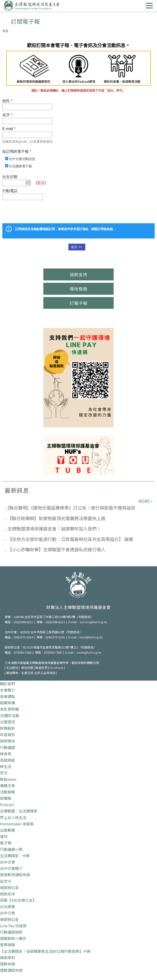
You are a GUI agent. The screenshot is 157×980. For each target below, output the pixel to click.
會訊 (4, 836)
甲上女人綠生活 (13, 817)
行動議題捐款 (11, 932)
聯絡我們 (41, 668)
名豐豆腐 (27, 673)
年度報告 (7, 734)
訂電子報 (78, 303)
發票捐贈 (7, 945)
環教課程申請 (11, 970)
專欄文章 (7, 786)
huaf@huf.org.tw (91, 637)
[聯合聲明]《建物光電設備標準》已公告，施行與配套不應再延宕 (71, 508)
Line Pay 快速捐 (13, 926)
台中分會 (7, 862)
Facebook (57, 668)
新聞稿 (6, 798)
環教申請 (7, 964)
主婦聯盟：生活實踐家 (19, 811)
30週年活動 (10, 715)
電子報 (6, 843)
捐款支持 (78, 274)
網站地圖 (27, 668)
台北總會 (7, 906)
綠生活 (6, 766)
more (144, 501)
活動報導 (7, 792)
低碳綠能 (7, 760)
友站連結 (12, 668)
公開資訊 (7, 722)
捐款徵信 (7, 741)
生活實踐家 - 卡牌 (15, 856)
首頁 (5, 31)
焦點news (8, 779)
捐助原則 (7, 958)
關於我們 (7, 684)
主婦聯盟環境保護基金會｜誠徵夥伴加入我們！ (54, 528)
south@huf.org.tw (89, 652)
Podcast (7, 805)
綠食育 (6, 754)
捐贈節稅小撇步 (13, 938)
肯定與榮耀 (9, 709)
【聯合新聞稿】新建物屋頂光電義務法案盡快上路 (56, 518)
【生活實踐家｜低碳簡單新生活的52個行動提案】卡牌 (45, 951)
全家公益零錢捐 (45, 673)
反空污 (6, 881)
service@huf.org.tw (93, 622)
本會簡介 (7, 690)
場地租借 (78, 289)
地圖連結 (84, 617)
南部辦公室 (9, 887)
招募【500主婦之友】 (18, 900)
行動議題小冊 (11, 849)
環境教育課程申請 (15, 875)
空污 (4, 773)
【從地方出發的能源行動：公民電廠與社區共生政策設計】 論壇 (70, 539)
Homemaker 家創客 (17, 824)
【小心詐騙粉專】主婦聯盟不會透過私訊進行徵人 (56, 549)
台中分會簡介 (11, 868)
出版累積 (7, 830)
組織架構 (7, 703)
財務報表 (7, 728)
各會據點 (7, 696)
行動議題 (7, 747)
